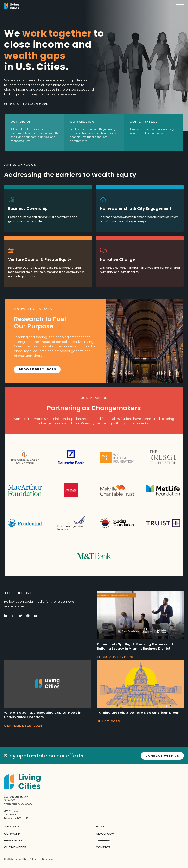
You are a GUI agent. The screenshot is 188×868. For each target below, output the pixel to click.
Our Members (15, 847)
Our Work (12, 834)
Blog (100, 827)
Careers (103, 841)
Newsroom (105, 834)
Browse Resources (37, 369)
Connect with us (162, 756)
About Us (12, 827)
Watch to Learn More (26, 104)
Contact (103, 847)
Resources (13, 841)
